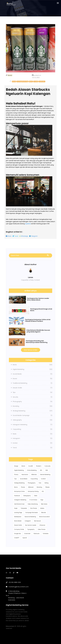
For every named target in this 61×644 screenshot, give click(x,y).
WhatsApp (24, 236)
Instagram (28, 521)
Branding (39, 487)
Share (9, 236)
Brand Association (45, 517)
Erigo (42, 500)
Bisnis (16, 487)
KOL (43, 491)
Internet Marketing (45, 474)
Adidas (42, 508)
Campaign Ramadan (32, 512)
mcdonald (27, 534)
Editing (46, 483)
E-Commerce (33, 500)
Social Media (24, 479)
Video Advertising (33, 504)
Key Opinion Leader (31, 525)
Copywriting (34, 479)
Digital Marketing (19, 470)
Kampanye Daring (33, 491)
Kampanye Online (19, 491)
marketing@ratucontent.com (19, 587)
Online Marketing (32, 470)
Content (43, 479)
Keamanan (25, 474)
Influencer (42, 525)
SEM (47, 470)
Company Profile (19, 529)
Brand (23, 466)
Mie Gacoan (38, 521)
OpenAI (25, 538)
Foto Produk (34, 508)
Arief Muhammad (19, 504)
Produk (23, 487)
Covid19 (31, 466)
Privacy (16, 474)
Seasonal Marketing (30, 517)
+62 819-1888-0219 (15, 582)
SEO (41, 470)
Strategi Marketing (19, 483)
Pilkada (47, 487)
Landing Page (18, 512)
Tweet (15, 236)
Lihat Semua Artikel (31, 350)
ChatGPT (17, 538)
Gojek (16, 508)
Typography (31, 529)
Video (36, 496)
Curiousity (48, 466)
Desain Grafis (18, 525)
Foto (40, 483)
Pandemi (39, 466)
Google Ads (18, 534)
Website (44, 512)
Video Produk (42, 529)
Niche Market (18, 521)
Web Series (44, 504)
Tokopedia (24, 508)
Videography (27, 496)
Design (16, 466)
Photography (32, 483)
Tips (15, 479)
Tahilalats (46, 534)
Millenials (34, 474)
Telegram (33, 236)
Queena (28, 224)
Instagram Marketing (20, 500)
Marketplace (18, 517)
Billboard (31, 487)
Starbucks (36, 534)
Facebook (17, 496)
